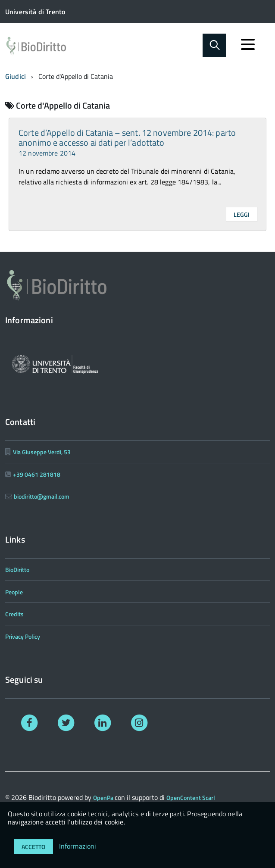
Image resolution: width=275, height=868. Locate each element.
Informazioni (78, 846)
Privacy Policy (23, 636)
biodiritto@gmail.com (42, 496)
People (14, 592)
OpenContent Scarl (191, 798)
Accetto (33, 847)
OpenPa (104, 798)
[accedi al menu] (248, 44)
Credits (14, 614)
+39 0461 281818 (37, 474)
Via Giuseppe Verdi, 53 (42, 452)
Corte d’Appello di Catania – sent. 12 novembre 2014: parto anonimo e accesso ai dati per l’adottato (127, 142)
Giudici (16, 76)
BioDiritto (17, 570)
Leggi (242, 214)
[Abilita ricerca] (214, 45)
